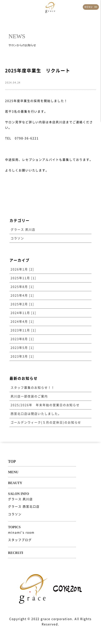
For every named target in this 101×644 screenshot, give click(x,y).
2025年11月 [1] (23, 278)
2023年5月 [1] (22, 348)
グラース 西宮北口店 (24, 507)
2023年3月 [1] (22, 356)
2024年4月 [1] (22, 322)
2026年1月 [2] (22, 269)
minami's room (21, 532)
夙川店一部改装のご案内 (29, 396)
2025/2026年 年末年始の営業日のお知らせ (45, 405)
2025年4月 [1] (22, 295)
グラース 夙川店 (23, 230)
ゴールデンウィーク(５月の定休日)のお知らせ (46, 422)
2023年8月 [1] (22, 339)
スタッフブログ (20, 540)
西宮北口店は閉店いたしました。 (36, 414)
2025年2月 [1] (22, 304)
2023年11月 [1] (23, 330)
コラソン (17, 238)
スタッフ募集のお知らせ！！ (33, 388)
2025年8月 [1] (22, 287)
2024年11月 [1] (23, 313)
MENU (91, 7)
